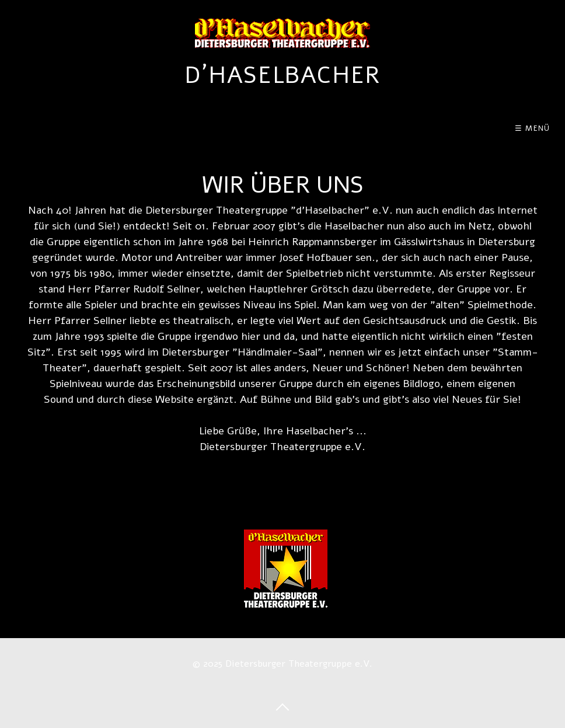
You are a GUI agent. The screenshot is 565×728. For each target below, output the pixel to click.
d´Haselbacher (282, 75)
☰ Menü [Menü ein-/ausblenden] (533, 128)
